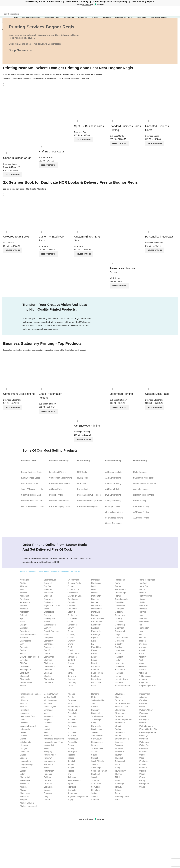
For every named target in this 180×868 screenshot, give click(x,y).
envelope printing (113, 506)
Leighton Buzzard (28, 726)
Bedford (23, 650)
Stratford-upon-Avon (124, 719)
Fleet (93, 686)
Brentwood (49, 593)
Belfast (23, 654)
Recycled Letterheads (59, 501)
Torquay (119, 787)
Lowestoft (24, 768)
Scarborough (97, 716)
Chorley (71, 586)
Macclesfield (25, 777)
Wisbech (143, 771)
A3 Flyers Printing (113, 483)
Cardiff (47, 650)
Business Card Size (131, 827)
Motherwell (49, 723)
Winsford (143, 768)
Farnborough (97, 673)
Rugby (70, 800)
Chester (47, 676)
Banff (22, 622)
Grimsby (119, 644)
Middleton (48, 703)
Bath (22, 644)
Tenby (118, 768)
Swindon (119, 745)
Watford (142, 723)
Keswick (142, 670)
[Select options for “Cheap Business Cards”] (13, 175)
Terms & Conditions (161, 842)
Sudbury (119, 729)
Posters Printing (57, 495)
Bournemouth (50, 580)
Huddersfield (144, 622)
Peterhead (72, 710)
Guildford (119, 647)
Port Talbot (72, 732)
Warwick (142, 716)
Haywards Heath (122, 686)
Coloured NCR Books (16, 237)
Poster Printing (140, 501)
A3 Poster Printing (141, 506)
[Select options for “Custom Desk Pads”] (155, 407)
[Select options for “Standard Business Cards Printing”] (119, 144)
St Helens (96, 790)
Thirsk (118, 777)
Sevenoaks (96, 726)
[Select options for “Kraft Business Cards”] (48, 165)
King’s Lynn (144, 682)
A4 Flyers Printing (113, 489)
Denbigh (71, 670)
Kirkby (23, 697)
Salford (94, 707)
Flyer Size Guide (129, 833)
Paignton (71, 694)
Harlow (118, 660)
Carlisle (47, 654)
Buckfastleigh (50, 625)
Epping (94, 650)
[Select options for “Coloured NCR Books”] (13, 250)
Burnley (47, 628)
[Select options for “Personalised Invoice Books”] (119, 286)
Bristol (46, 609)
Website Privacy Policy (162, 827)
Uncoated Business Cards (33, 506)
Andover (24, 605)
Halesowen (120, 650)
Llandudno (25, 752)
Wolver (142, 787)
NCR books (20, 189)
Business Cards (10, 164)
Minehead (48, 710)
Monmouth (48, 716)
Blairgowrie (25, 679)
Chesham (48, 673)
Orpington (48, 787)
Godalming (120, 625)
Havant (118, 676)
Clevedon (72, 602)
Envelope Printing (82, 432)
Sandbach (96, 713)
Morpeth (47, 719)
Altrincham (25, 596)
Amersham (25, 602)
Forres (118, 586)
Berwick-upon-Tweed (29, 657)
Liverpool (24, 745)
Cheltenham (49, 666)
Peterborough (74, 707)
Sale (93, 703)
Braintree (48, 589)
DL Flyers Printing (113, 495)
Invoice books (83, 489)
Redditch (71, 761)
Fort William (120, 589)
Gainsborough (121, 599)
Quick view (6, 153)
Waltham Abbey (146, 710)
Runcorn (95, 694)
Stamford (95, 800)
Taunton (119, 755)
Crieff (70, 647)
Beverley (24, 660)
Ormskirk (48, 784)
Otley (46, 797)
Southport (96, 774)
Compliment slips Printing (103, 842)
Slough (94, 755)
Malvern (24, 790)
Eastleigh (95, 628)
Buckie (47, 622)
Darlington (72, 657)
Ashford (23, 615)
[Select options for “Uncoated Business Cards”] (155, 144)
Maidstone (25, 784)
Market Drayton (27, 803)
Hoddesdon (144, 605)
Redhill (71, 764)
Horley (142, 615)
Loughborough (26, 764)
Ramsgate (72, 752)
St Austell (95, 787)
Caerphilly (48, 638)
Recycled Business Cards (33, 501)
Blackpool (24, 676)
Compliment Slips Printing (19, 394)
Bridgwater (48, 599)
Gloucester (120, 622)
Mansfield (24, 797)
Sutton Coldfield (122, 739)
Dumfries (95, 599)
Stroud (118, 726)
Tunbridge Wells (122, 797)
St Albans (95, 780)
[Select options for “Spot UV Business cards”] (84, 140)
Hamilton (119, 657)
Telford (118, 764)
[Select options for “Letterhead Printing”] (119, 407)
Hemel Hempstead (147, 580)
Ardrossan (25, 612)
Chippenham (73, 580)
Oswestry (48, 793)
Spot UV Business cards (89, 126)
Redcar (71, 758)
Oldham (47, 780)
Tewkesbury (120, 771)
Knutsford (24, 710)
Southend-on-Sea (99, 771)
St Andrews (96, 784)
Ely (93, 644)
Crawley (71, 641)
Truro (117, 793)
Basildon (24, 638)
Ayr (21, 618)
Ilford (141, 634)
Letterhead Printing (121, 394)
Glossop (119, 618)
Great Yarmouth (122, 638)
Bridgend (48, 596)
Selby (94, 723)
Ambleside (25, 599)
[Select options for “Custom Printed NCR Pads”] (48, 254)
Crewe (70, 644)
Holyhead (143, 609)
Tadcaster (119, 748)
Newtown (48, 758)
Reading (71, 755)
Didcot (70, 686)
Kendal (142, 663)
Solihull (94, 758)
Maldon (23, 787)
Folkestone (120, 580)
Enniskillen (96, 647)
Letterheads (97, 837)
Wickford (143, 752)
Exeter (94, 660)
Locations (96, 856)
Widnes (142, 755)
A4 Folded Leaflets (114, 472)
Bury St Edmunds (52, 631)
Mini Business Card (30, 483)
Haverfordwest (121, 679)
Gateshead (120, 605)
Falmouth (95, 666)
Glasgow (119, 612)
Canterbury (49, 647)
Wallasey (143, 703)
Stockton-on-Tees (123, 703)
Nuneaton (48, 774)
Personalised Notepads (159, 237)
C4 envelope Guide (130, 838)
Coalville (71, 612)
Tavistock (119, 758)
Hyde (141, 631)
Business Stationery (154, 243)
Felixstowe (96, 682)
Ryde (94, 697)
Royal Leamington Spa (78, 797)
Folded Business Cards (32, 472)
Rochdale (72, 787)
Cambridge (49, 644)
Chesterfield (49, 679)
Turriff (118, 800)
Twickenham (144, 694)
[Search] (90, 14)
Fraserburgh (120, 593)
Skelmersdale (97, 748)
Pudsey (71, 748)
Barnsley (24, 628)
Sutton (118, 736)
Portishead (72, 736)
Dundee (95, 602)
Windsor (142, 764)
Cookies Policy (158, 832)
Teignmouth (120, 761)
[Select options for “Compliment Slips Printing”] (13, 407)
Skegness (96, 745)
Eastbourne (96, 625)
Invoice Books (98, 832)
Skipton (95, 752)
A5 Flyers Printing (113, 478)
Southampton (97, 768)
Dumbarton (96, 596)
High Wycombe (145, 596)
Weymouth (143, 739)
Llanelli (23, 755)
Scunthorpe (96, 719)
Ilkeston (142, 641)
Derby (70, 673)
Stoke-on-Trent (122, 707)
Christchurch (73, 589)
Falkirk (94, 663)
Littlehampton (26, 742)
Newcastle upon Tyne (53, 742)
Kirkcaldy (24, 700)
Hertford (142, 589)
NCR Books (8, 243)
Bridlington (48, 602)
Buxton (47, 634)
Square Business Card (31, 495)
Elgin (93, 641)
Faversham (96, 679)
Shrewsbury (96, 739)
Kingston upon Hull (147, 686)
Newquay (48, 752)
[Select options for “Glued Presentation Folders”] (48, 411)
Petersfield (72, 713)
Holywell (142, 612)
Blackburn (24, 673)
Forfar (118, 583)
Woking (142, 780)
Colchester (72, 618)
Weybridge (143, 736)
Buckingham (49, 618)
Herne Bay (143, 586)
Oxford (47, 800)
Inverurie (143, 647)
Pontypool (72, 723)
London (23, 758)
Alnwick (23, 593)
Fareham (95, 670)
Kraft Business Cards (52, 152)
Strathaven (120, 723)
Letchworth (25, 729)
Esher (94, 657)
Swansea (119, 742)
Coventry (71, 634)
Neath (46, 732)
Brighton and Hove (52, 605)
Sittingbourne (97, 742)
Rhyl (69, 774)
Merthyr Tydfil (50, 697)
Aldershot (24, 586)
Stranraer (119, 716)
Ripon (70, 784)
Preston (71, 745)
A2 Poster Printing (141, 512)
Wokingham (144, 784)
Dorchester (96, 583)
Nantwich (48, 729)
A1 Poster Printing (141, 518)
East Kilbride (97, 622)
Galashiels (120, 602)
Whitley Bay (144, 745)
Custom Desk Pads (157, 394)
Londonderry (26, 761)
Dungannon (96, 609)
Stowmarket (120, 713)
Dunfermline (97, 605)
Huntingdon (144, 628)
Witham (142, 774)
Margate (24, 800)
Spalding (95, 777)
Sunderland (120, 732)
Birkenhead (25, 666)
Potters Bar (72, 742)
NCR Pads (43, 246)
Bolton (23, 686)
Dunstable (96, 612)
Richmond (72, 777)
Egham (94, 638)
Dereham (72, 676)
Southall (95, 764)
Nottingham (49, 771)
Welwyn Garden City (148, 729)
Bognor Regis (26, 682)
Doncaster (96, 580)
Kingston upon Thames (30, 694)
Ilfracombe (143, 638)
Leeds (23, 719)
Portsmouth (73, 739)
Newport (47, 748)
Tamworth (119, 752)
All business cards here (80, 78)
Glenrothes (120, 615)
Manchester (25, 793)
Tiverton (119, 780)
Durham (95, 615)
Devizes (71, 679)
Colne (70, 622)
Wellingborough (146, 726)
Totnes (118, 790)
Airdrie (23, 583)
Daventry (71, 663)
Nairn (46, 726)
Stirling (118, 697)
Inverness (143, 644)
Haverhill (119, 682)
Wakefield (143, 700)
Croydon (71, 650)
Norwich (47, 768)
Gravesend (120, 631)
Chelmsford (49, 663)
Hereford (143, 583)
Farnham (95, 676)
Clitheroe (71, 605)
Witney (142, 777)
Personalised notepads (87, 506)
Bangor (23, 625)
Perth (70, 703)
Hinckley (142, 599)
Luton (22, 774)
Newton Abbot (50, 755)
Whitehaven (144, 742)
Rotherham (72, 793)
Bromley (47, 615)
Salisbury (95, 710)
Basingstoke (25, 641)
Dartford (71, 660)
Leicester (24, 723)
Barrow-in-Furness (28, 634)
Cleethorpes (73, 599)
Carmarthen (49, 657)
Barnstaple (25, 631)
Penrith (71, 697)
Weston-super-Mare (148, 732)
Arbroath (24, 609)
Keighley (143, 657)
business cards (38, 78)
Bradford (48, 586)
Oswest (47, 790)
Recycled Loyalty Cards (60, 506)
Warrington (144, 713)
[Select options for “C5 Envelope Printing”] (84, 439)
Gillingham (120, 609)
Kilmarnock (144, 679)
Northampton (50, 761)
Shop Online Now (21, 50)
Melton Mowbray (51, 694)
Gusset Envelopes (113, 523)
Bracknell (48, 583)
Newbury (48, 736)
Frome (118, 596)
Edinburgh (96, 634)
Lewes (23, 732)
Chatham (48, 660)
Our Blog (156, 837)
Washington (144, 719)
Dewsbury (72, 682)
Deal (70, 666)
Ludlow (23, 771)
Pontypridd (72, 726)
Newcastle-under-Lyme (54, 739)
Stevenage (120, 694)
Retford (71, 771)
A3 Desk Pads (56, 489)
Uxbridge (143, 697)
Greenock (119, 641)
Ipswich (142, 650)
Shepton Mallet (98, 736)
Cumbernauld (73, 654)
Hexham (142, 593)
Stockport (119, 700)
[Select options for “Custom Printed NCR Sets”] (84, 254)
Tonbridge (119, 784)
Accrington (25, 580)
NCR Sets (79, 246)
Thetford (119, 774)
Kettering (143, 673)
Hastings (119, 673)
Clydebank (72, 609)
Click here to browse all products (74, 350)
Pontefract (72, 719)
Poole (70, 729)
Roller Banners (140, 472)
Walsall (142, 707)
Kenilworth (143, 666)
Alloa (22, 589)
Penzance (72, 700)
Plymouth (72, 716)
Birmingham (25, 670)
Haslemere (120, 670)
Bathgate (24, 647)
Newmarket (49, 745)
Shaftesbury (97, 729)
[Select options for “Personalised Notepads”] (155, 250)
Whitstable (143, 748)
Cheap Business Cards (17, 158)
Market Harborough (29, 806)
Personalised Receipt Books (90, 501)
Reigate (71, 768)
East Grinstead (98, 618)
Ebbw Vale (96, 631)
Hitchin (142, 602)
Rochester (72, 790)
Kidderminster (145, 676)
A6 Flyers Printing (113, 501)
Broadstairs (49, 612)
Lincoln (23, 739)
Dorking (95, 586)
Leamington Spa (27, 716)
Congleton (72, 625)
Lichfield (24, 736)
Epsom (94, 654)
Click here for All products (36, 189)
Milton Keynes (50, 707)
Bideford (24, 663)
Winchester (144, 761)
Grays (118, 634)
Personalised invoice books (89, 495)
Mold (46, 713)
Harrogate (119, 663)
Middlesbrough (50, 700)
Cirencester (73, 593)
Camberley (49, 641)
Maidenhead (25, 780)
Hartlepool (120, 666)
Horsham (143, 618)
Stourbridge (120, 710)
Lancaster (24, 713)
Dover (94, 589)
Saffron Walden (98, 700)
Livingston (24, 748)
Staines (95, 797)
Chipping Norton (75, 583)
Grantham (119, 628)
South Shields (97, 761)
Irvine (141, 654)
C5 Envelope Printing (87, 426)
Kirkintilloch (25, 703)
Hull (140, 625)
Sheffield (95, 732)
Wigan (142, 758)
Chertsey (48, 670)
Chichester (48, 682)
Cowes (71, 638)
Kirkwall (23, 707)
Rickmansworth (74, 780)
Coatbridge (72, 615)
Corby (70, 631)
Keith (141, 660)
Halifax (118, 654)
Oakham (47, 777)
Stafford (95, 793)
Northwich (48, 764)
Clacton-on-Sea (74, 596)
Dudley (94, 593)
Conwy (71, 628)
